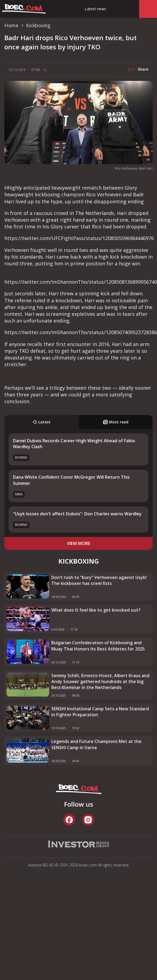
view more (79, 543)
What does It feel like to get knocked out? (96, 610)
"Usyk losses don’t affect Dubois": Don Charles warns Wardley (77, 514)
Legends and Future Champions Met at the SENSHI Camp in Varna (96, 744)
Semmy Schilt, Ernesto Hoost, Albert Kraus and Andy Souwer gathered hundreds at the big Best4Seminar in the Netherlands (100, 682)
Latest (41, 422)
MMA (19, 494)
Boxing (21, 458)
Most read (116, 422)
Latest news (96, 9)
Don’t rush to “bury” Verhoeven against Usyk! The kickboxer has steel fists (99, 580)
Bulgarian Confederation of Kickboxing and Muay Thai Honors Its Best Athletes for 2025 (98, 646)
